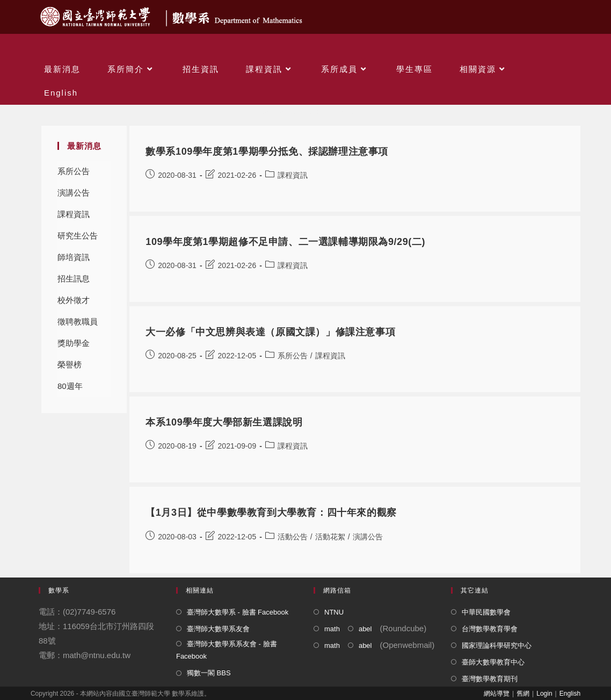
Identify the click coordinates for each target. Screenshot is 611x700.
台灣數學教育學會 (490, 629)
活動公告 (293, 537)
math (332, 629)
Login (544, 694)
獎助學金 (74, 343)
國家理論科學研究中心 (497, 645)
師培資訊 (74, 257)
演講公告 (74, 193)
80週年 (70, 386)
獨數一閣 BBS (209, 673)
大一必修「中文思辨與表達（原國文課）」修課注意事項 (270, 332)
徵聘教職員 (78, 322)
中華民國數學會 (486, 612)
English (570, 694)
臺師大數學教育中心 (493, 662)
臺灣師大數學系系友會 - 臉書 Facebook (227, 650)
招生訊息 (74, 279)
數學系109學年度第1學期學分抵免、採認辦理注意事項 (267, 151)
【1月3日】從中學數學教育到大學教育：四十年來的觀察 (271, 513)
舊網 (523, 694)
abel (365, 629)
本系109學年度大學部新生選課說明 (224, 422)
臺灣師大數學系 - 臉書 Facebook (238, 612)
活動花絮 (330, 537)
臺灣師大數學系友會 (218, 629)
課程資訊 (74, 214)
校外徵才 (74, 300)
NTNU (334, 612)
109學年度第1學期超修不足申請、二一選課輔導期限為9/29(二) (285, 242)
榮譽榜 (70, 365)
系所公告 (74, 171)
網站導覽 (497, 694)
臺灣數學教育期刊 (490, 679)
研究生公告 (78, 236)
